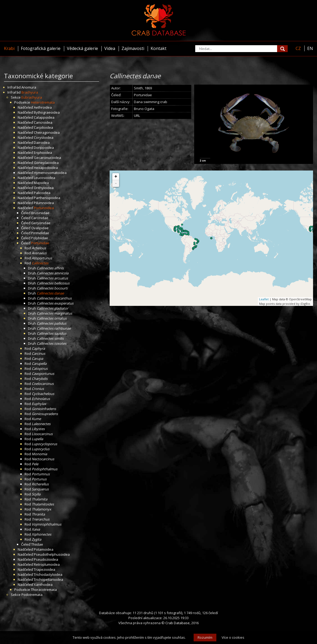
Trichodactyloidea (48, 574)
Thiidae (37, 544)
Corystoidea (44, 137)
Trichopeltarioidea (48, 579)
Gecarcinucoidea (47, 158)
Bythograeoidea (47, 112)
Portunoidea (44, 208)
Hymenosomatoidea (50, 173)
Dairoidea (42, 142)
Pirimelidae (40, 233)
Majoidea (41, 183)
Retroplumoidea (47, 564)
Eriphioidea (43, 153)
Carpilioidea (43, 127)
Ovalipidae (40, 228)
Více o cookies (233, 637)
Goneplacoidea (46, 163)
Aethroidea (43, 107)
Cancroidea (43, 122)
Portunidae (40, 243)
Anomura (29, 87)
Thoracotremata (44, 590)
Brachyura (30, 92)
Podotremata (32, 595)
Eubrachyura (32, 97)
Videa (110, 48)
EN (310, 48)
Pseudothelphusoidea (52, 554)
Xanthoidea (43, 585)
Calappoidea (44, 117)
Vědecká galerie (82, 48)
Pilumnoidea (44, 203)
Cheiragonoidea (47, 132)
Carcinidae (40, 218)
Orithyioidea (44, 188)
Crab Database (178, 623)
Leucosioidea (45, 178)
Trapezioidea (45, 569)
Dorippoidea (44, 148)
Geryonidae (41, 223)
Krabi (9, 48)
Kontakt (158, 48)
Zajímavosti (133, 48)
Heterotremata (43, 102)
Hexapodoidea (46, 168)
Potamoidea (44, 549)
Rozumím (205, 637)
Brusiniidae (40, 213)
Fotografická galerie (41, 48)
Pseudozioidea (46, 559)
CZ (298, 48)
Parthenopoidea (47, 198)
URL (137, 116)
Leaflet (264, 299)
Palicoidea (42, 193)
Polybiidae (40, 238)
